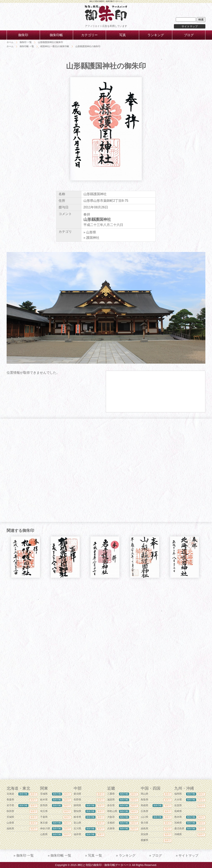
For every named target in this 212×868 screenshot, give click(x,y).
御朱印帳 (23, 794)
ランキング (127, 855)
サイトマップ (190, 26)
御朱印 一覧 (25, 855)
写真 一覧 (95, 855)
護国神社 (93, 238)
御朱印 (34, 794)
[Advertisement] (106, 620)
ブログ (157, 855)
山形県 (91, 232)
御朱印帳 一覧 (61, 855)
